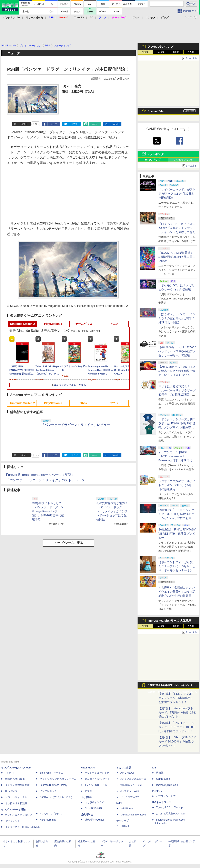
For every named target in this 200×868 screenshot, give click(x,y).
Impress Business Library (54, 785)
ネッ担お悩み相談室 (16, 803)
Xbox (84, 403)
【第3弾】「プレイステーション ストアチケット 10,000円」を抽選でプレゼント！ (176, 727)
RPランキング (153, 160)
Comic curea (163, 779)
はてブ (74, 124)
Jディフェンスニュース (133, 779)
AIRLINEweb (127, 773)
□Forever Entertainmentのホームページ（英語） (39, 475)
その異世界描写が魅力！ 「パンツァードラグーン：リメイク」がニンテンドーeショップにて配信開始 (113, 511)
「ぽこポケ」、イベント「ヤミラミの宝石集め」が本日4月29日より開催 (177, 318)
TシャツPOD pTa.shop (169, 807)
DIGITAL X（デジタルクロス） (57, 797)
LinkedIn (115, 124)
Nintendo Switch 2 (22, 324)
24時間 (161, 52)
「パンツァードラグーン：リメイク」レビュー (76, 425)
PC (92, 18)
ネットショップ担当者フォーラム (58, 779)
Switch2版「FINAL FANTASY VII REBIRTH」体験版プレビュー (177, 534)
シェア (54, 124)
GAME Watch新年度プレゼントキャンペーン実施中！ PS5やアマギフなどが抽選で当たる (172, 686)
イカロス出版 (124, 768)
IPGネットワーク (162, 802)
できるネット (12, 821)
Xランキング (156, 154)
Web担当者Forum (15, 779)
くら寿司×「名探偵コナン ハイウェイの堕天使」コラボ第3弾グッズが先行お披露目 (177, 592)
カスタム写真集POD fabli (171, 814)
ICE (154, 768)
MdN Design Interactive (133, 815)
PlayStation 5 (53, 324)
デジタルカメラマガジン (19, 815)
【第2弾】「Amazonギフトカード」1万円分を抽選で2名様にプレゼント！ (177, 712)
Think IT (9, 773)
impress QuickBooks (167, 785)
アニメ (114, 324)
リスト (36, 124)
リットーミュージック (97, 773)
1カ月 (191, 52)
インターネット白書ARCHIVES (22, 827)
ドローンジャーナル (16, 797)
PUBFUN (157, 791)
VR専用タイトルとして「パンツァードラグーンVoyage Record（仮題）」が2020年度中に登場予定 (48, 511)
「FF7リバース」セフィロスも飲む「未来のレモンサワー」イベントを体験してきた (177, 228)
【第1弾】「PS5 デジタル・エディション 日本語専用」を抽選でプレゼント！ (177, 698)
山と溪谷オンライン (96, 802)
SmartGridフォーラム (52, 773)
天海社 (160, 773)
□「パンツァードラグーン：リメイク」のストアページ (44, 480)
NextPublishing (48, 820)
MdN (119, 803)
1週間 (176, 52)
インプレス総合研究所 (17, 785)
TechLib (125, 826)
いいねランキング (184, 160)
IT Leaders (11, 791)
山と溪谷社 (87, 797)
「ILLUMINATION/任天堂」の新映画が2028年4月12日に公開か (177, 257)
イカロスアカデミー (131, 797)
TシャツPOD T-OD (96, 785)
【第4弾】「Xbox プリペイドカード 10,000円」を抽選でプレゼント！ (177, 741)
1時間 (145, 52)
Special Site (156, 111)
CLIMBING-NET (93, 809)
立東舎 (88, 791)
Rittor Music (88, 768)
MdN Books (127, 809)
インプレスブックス (51, 814)
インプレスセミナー (51, 791)
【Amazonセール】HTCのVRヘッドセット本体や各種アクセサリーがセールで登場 (177, 351)
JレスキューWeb (130, 791)
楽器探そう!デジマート (97, 779)
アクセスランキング (160, 47)
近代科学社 (87, 815)
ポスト (24, 124)
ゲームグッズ (84, 324)
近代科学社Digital (94, 820)
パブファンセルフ (166, 796)
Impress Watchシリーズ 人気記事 (169, 621)
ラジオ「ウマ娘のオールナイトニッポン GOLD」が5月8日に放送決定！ (177, 485)
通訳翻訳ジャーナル (131, 785)
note (95, 124)
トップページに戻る (68, 543)
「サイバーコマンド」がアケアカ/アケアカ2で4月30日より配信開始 (177, 194)
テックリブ (122, 821)
